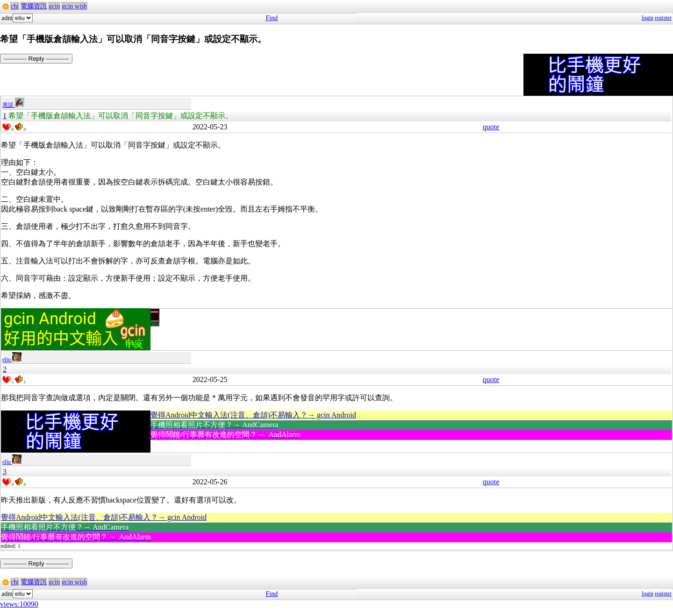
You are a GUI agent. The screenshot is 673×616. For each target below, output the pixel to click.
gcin (54, 6)
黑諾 (13, 105)
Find (272, 18)
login (648, 18)
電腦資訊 (34, 6)
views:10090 (19, 604)
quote (491, 127)
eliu (12, 360)
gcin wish (74, 6)
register (663, 18)
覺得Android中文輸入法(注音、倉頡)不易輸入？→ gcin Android (253, 415)
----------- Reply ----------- (36, 59)
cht (15, 6)
